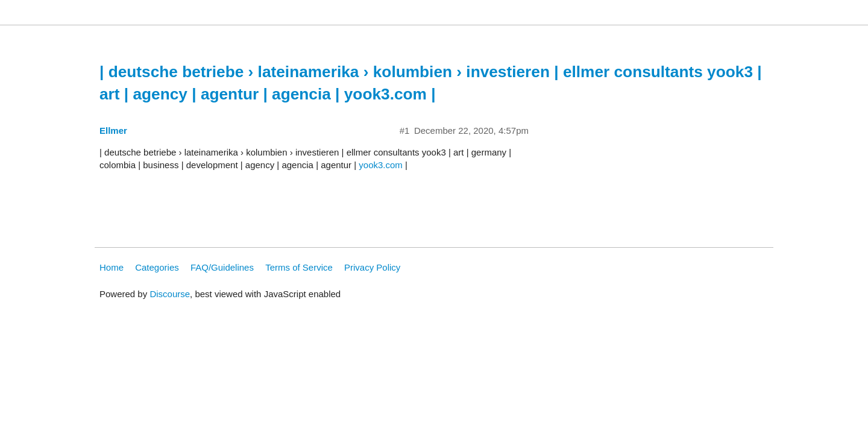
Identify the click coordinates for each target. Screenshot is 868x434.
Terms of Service (299, 267)
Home (112, 267)
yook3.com (381, 165)
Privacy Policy (372, 267)
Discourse (170, 294)
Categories (157, 267)
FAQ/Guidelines (222, 267)
